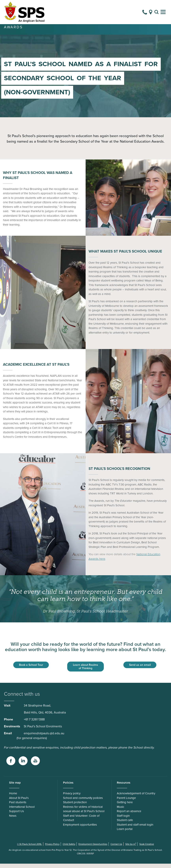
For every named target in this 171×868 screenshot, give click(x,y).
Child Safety (69, 848)
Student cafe (125, 824)
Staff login (123, 820)
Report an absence (129, 816)
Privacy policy (72, 798)
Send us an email (140, 669)
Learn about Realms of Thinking (85, 671)
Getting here (125, 807)
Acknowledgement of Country (136, 798)
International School (22, 811)
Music (120, 811)
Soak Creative (147, 848)
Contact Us (116, 848)
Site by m (131, 848)
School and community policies (83, 802)
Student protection (75, 807)
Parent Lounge (126, 802)
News (13, 820)
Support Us (17, 816)
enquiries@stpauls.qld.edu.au (44, 738)
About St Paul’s (19, 802)
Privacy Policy (52, 848)
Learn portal (125, 833)
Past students (18, 807)
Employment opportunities (80, 829)
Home (13, 798)
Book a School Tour (31, 669)
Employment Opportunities (93, 848)
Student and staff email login (135, 829)
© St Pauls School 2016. (29, 848)
